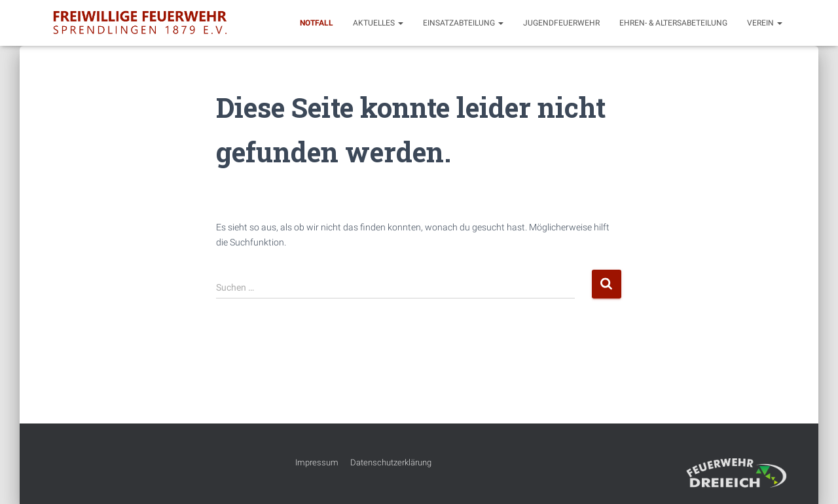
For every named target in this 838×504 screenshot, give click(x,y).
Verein (765, 23)
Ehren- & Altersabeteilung (673, 23)
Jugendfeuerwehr (561, 23)
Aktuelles (378, 23)
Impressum (317, 462)
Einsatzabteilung (463, 23)
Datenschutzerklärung (391, 462)
